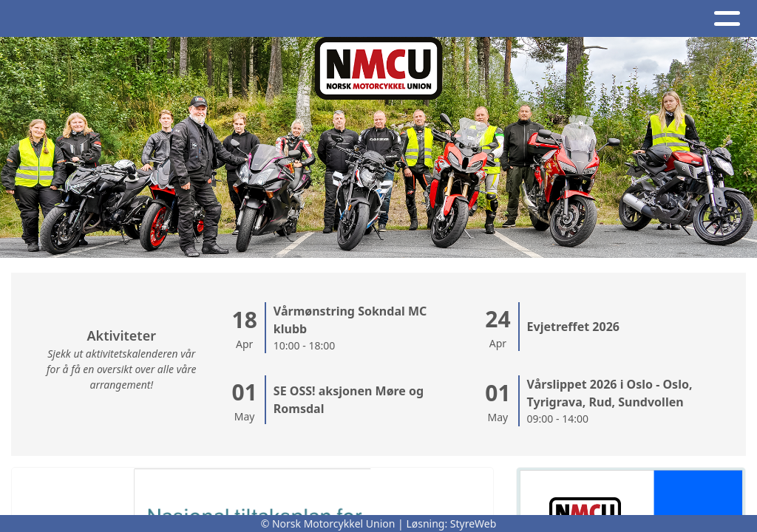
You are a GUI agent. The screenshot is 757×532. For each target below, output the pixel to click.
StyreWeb (473, 524)
